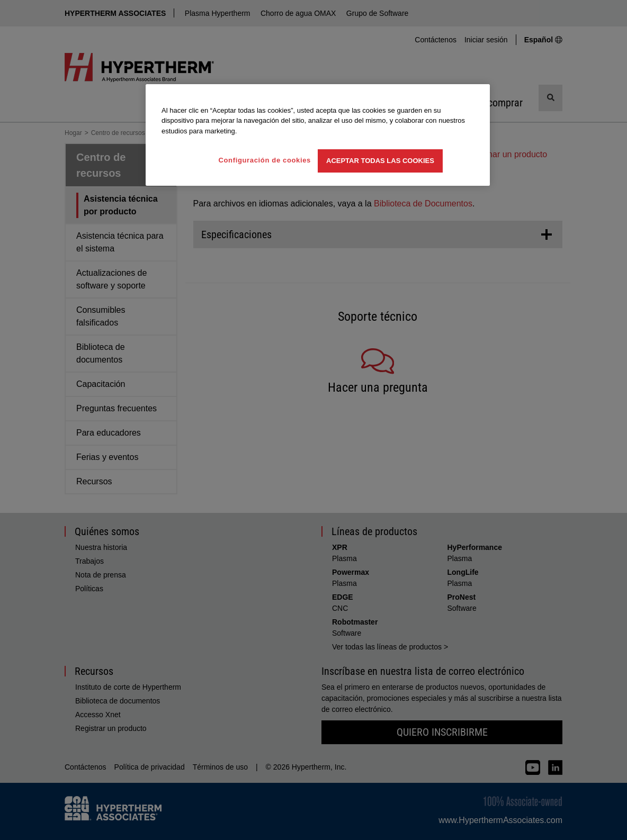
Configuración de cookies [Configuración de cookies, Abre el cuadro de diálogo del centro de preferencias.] (265, 160)
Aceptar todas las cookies (380, 161)
